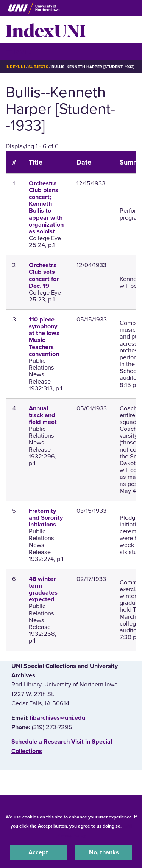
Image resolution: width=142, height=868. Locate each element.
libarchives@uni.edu (58, 718)
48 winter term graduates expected (43, 589)
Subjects (38, 67)
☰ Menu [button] (19, 51)
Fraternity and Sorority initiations (46, 518)
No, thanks (104, 852)
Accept (38, 852)
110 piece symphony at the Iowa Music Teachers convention (44, 337)
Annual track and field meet (43, 415)
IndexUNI (46, 30)
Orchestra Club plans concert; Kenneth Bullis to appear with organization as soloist (46, 207)
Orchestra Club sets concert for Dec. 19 (44, 276)
